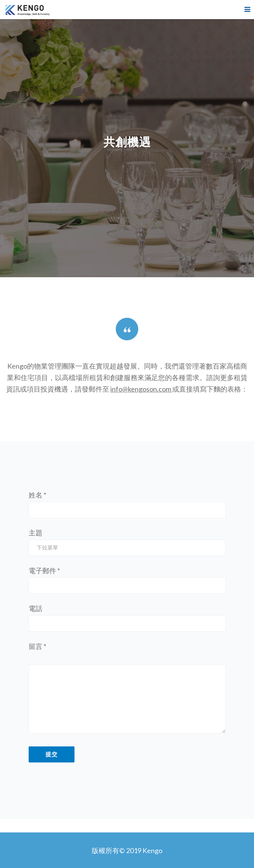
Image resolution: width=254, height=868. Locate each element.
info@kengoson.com (141, 389)
